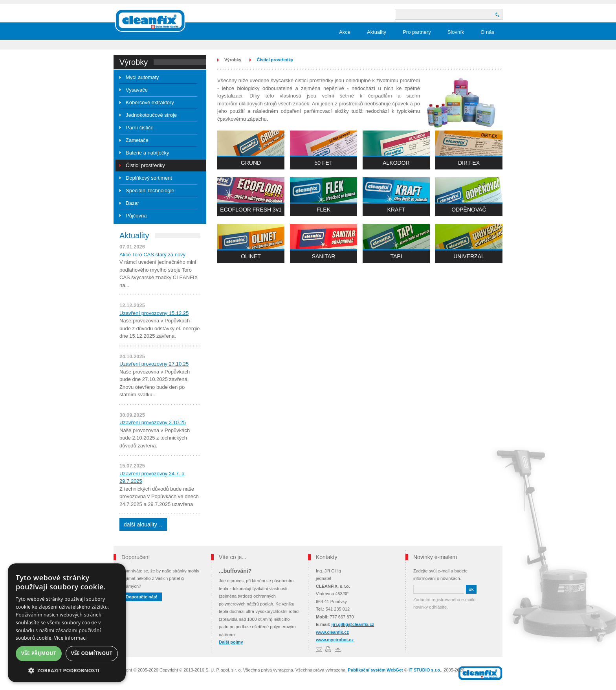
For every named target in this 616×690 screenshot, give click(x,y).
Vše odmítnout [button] (92, 653)
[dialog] (67, 623)
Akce (345, 32)
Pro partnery (417, 32)
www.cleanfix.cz (332, 632)
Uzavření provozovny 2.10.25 (153, 422)
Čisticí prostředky (145, 165)
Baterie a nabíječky (148, 153)
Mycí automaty (142, 77)
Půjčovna (136, 216)
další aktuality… (143, 524)
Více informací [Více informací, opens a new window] (71, 638)
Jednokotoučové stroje (151, 115)
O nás (487, 32)
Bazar (132, 203)
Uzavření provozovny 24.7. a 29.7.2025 (152, 477)
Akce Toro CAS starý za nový (152, 255)
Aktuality (377, 32)
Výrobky (233, 60)
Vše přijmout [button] (39, 653)
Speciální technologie (150, 190)
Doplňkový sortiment (149, 178)
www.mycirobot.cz (335, 640)
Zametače (137, 140)
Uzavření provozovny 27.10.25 (154, 364)
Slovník (456, 32)
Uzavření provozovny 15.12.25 (154, 313)
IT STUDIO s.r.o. (425, 670)
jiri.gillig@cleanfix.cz (353, 624)
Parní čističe (140, 128)
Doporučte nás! (142, 597)
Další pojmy (231, 642)
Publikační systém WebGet (375, 670)
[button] (67, 671)
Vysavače (137, 90)
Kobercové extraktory (150, 102)
